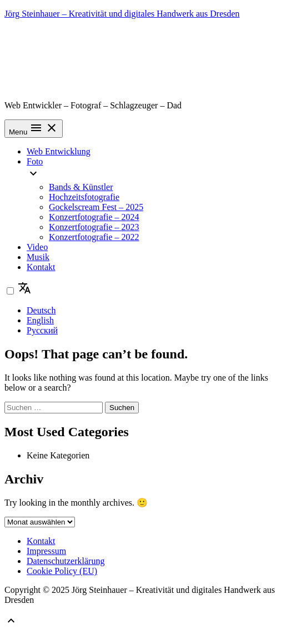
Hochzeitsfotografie (84, 197)
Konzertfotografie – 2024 (94, 217)
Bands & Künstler (81, 187)
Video (37, 247)
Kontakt (41, 267)
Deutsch (41, 310)
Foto (35, 161)
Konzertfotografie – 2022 (94, 237)
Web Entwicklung (59, 151)
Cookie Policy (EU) (62, 571)
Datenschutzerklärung (66, 561)
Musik (38, 257)
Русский (42, 330)
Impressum (46, 551)
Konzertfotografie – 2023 (94, 227)
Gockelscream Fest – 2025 (96, 207)
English (40, 320)
